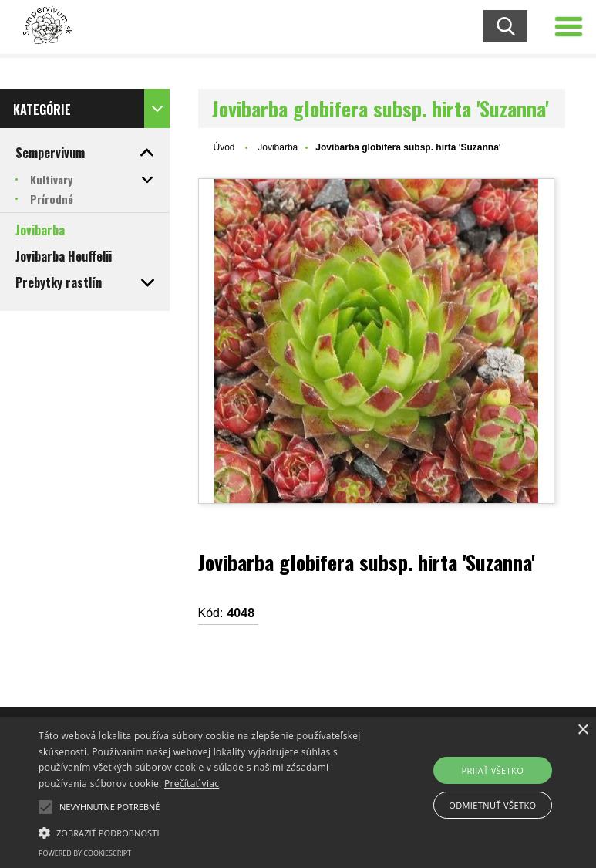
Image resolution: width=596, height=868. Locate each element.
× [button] (583, 730)
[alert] (298, 792)
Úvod (224, 147)
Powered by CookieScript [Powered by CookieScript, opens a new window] (85, 853)
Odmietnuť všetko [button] (492, 805)
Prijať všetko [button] (493, 770)
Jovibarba (278, 147)
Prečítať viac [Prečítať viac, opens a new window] (192, 784)
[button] (45, 807)
